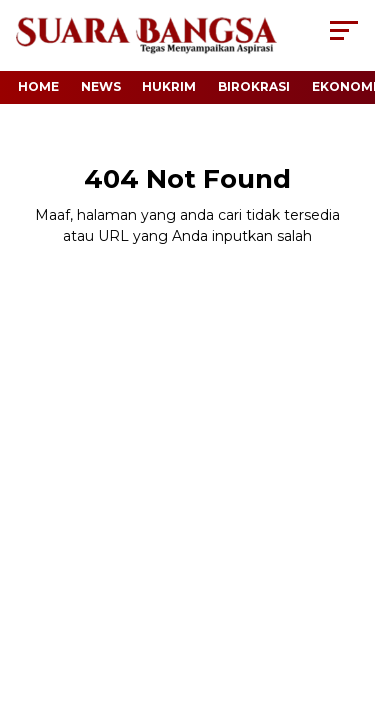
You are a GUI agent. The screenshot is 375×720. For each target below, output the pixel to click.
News (101, 86)
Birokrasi (254, 86)
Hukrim (169, 86)
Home (38, 86)
